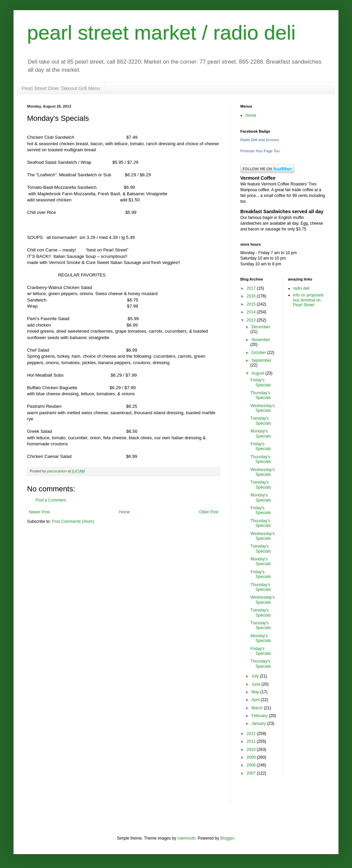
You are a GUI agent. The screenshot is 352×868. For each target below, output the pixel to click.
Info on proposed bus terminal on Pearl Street (308, 300)
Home (125, 512)
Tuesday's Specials (261, 421)
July (256, 676)
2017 (252, 288)
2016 (252, 296)
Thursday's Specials (261, 395)
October (259, 353)
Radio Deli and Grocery (260, 140)
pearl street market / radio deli (161, 33)
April (256, 700)
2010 (252, 750)
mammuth (186, 838)
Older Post (209, 512)
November (261, 340)
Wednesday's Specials (262, 408)
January (259, 724)
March (258, 708)
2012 (252, 734)
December (261, 327)
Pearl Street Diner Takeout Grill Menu (61, 88)
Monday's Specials (261, 433)
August (258, 373)
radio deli (301, 288)
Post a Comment (51, 500)
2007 (252, 773)
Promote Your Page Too (260, 151)
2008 (252, 765)
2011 (252, 741)
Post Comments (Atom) (73, 521)
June (256, 684)
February (260, 716)
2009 (252, 757)
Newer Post (39, 512)
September (261, 360)
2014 (252, 312)
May (256, 692)
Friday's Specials (261, 382)
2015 (252, 304)
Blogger (227, 838)
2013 (252, 320)
